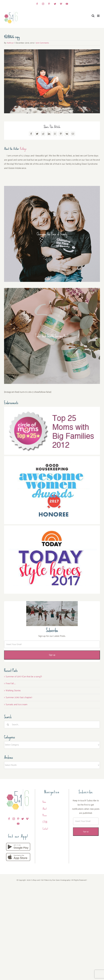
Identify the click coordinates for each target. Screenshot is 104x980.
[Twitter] (23, 819)
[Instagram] (14, 819)
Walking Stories (13, 691)
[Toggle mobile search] (93, 16)
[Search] (8, 725)
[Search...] (52, 725)
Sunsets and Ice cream (17, 705)
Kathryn (10, 43)
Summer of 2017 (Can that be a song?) (24, 677)
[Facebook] (9, 819)
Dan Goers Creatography (61, 880)
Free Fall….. (11, 684)
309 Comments (42, 43)
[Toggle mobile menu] (99, 16)
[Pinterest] (18, 819)
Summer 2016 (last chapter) (19, 697)
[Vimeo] (27, 819)
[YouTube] (18, 824)
